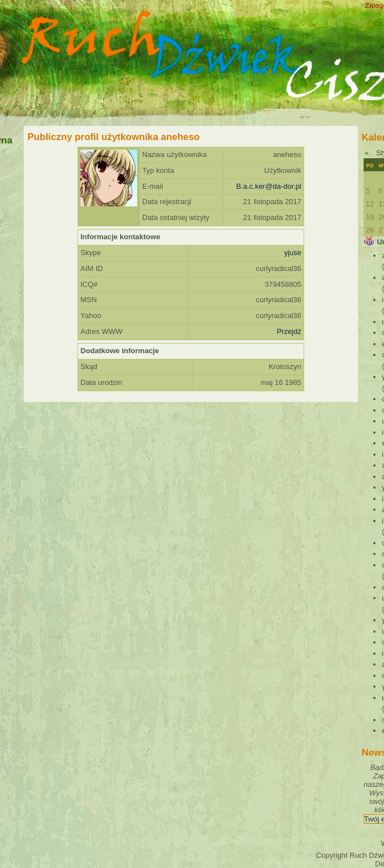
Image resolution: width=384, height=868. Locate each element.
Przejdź (289, 331)
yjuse (293, 253)
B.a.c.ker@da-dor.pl (269, 186)
